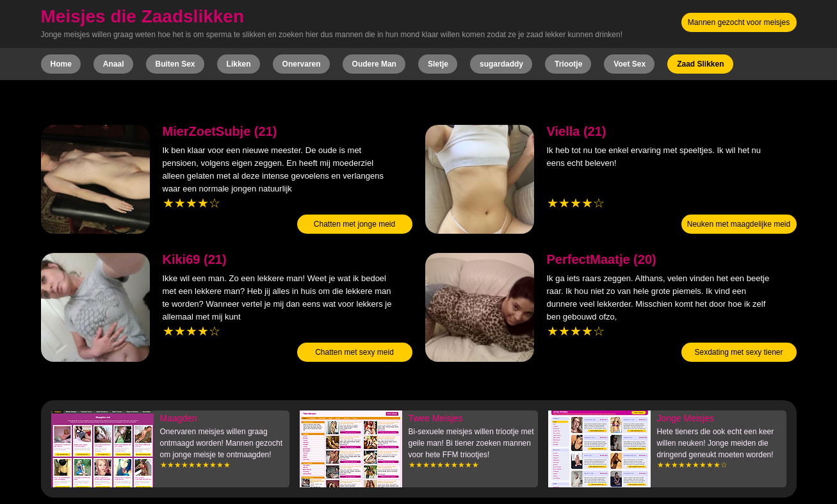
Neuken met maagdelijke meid (739, 224)
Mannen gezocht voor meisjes (739, 22)
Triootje (568, 64)
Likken (239, 64)
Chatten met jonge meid (354, 224)
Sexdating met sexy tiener (738, 352)
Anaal (114, 64)
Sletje (438, 64)
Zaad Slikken (700, 64)
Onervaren (302, 64)
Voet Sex (630, 64)
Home (61, 64)
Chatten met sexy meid (354, 352)
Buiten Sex (175, 64)
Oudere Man (374, 64)
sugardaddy (501, 64)
